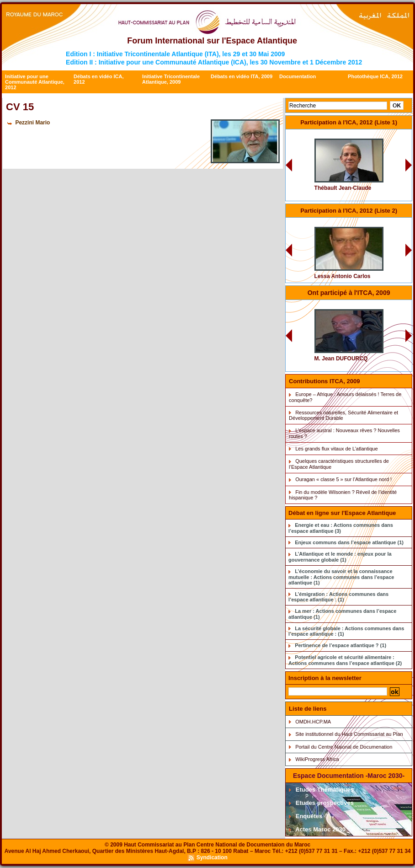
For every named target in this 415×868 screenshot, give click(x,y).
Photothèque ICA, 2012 (375, 76)
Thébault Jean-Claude (343, 188)
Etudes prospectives (321, 803)
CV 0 (378, 135)
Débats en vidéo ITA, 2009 (242, 76)
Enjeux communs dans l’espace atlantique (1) (349, 542)
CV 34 (377, 223)
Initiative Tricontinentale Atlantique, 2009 (171, 79)
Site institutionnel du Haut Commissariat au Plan (349, 734)
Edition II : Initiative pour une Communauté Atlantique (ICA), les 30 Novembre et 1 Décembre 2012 (214, 62)
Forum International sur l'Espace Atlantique (212, 41)
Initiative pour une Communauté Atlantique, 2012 (35, 82)
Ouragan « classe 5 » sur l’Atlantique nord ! (343, 479)
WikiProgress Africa (317, 759)
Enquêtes (306, 816)
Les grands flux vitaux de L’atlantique (336, 449)
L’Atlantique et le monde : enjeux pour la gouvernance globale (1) (340, 557)
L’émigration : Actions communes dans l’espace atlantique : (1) (338, 597)
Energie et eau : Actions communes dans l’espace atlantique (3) (341, 528)
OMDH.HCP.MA (313, 722)
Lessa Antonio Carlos (343, 276)
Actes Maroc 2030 (317, 829)
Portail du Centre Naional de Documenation (344, 747)
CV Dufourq (371, 306)
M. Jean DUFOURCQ (341, 359)
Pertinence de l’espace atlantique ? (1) (341, 645)
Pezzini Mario (32, 123)
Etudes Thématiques (321, 790)
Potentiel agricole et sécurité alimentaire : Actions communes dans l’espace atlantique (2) (345, 660)
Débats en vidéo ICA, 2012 (98, 79)
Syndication (212, 857)
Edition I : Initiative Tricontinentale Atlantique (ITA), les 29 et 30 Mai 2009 (175, 54)
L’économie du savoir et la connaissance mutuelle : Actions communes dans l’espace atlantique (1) (341, 577)
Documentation (298, 76)
